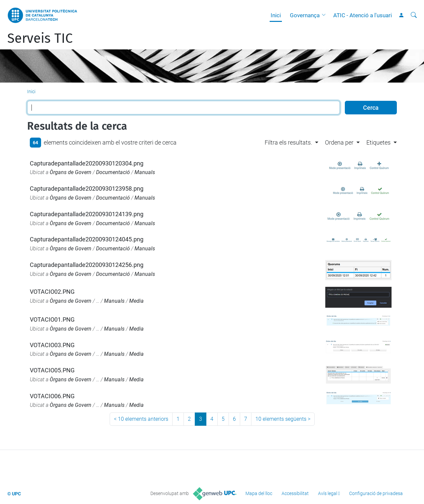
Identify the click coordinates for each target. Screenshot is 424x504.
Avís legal (328, 493)
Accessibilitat (295, 493)
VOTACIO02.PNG (52, 292)
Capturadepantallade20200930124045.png (87, 239)
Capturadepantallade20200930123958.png (87, 189)
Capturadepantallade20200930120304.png (87, 163)
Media (136, 301)
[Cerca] (414, 15)
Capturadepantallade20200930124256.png (87, 265)
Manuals (145, 172)
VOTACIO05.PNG (52, 370)
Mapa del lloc (259, 493)
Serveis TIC (40, 38)
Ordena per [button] (339, 142)
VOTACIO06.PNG (52, 396)
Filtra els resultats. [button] (288, 142)
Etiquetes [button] (378, 142)
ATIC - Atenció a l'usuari (363, 15)
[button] (325, 15)
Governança (305, 15)
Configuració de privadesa (376, 493)
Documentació (113, 172)
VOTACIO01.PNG (52, 319)
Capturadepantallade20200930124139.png (87, 214)
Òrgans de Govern (71, 172)
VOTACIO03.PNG (52, 345)
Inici (276, 15)
